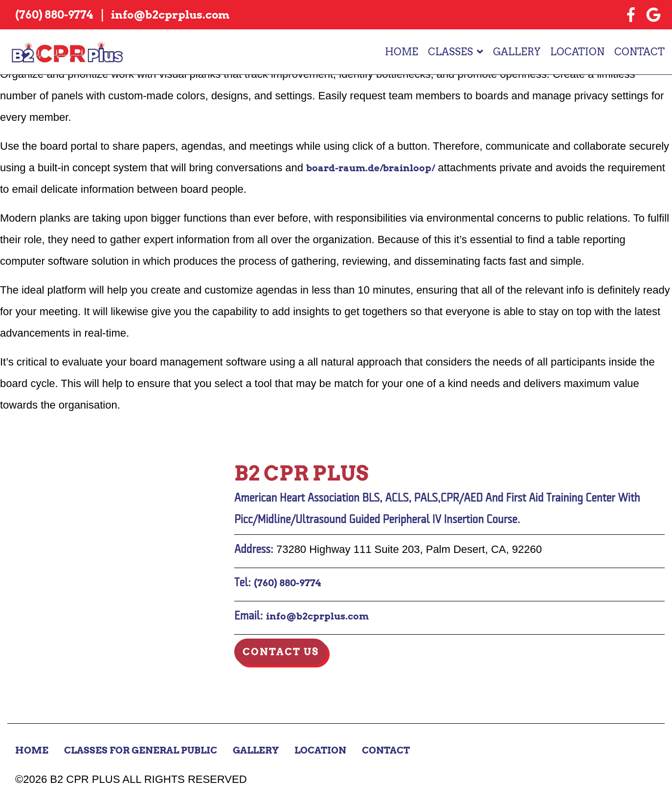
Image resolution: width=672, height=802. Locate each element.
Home (402, 52)
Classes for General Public (146, 750)
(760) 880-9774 (290, 583)
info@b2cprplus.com (320, 616)
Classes (450, 52)
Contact (639, 52)
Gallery (517, 52)
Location (577, 52)
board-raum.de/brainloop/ (375, 168)
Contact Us (281, 652)
